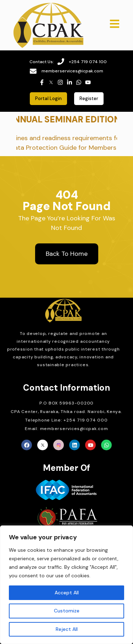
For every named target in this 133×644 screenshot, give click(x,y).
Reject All (67, 629)
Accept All (67, 593)
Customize (67, 611)
